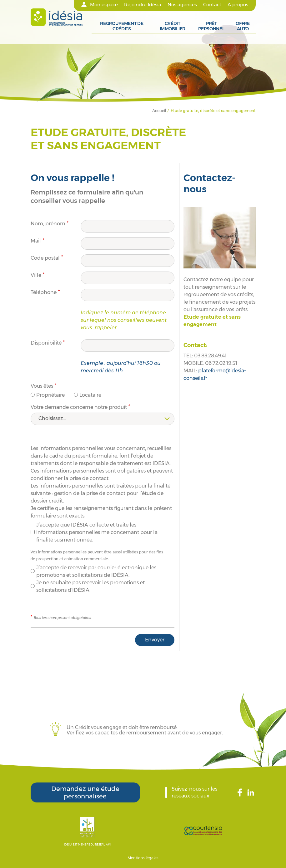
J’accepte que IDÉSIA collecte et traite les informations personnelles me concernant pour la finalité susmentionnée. (97, 532)
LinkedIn (252, 792)
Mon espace (104, 5)
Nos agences (182, 5)
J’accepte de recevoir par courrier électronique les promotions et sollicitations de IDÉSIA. (96, 571)
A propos (238, 5)
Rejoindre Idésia (143, 5)
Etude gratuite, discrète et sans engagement (213, 110)
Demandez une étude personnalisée (85, 792)
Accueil (159, 110)
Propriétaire (50, 395)
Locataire (90, 395)
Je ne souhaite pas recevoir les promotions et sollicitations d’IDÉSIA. (90, 586)
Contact (212, 5)
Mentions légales (143, 858)
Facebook (243, 792)
